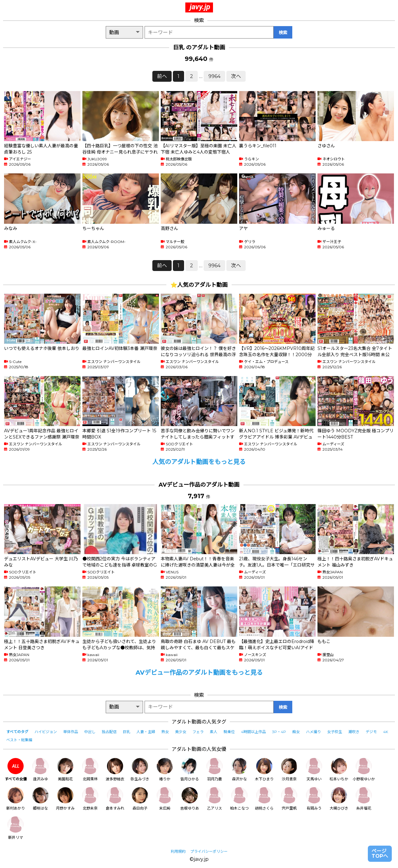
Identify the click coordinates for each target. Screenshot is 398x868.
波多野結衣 (115, 770)
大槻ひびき (339, 799)
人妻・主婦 (146, 732)
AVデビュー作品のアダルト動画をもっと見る (199, 673)
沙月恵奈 (289, 770)
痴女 (296, 732)
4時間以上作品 (253, 732)
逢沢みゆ (40, 770)
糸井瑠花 (364, 799)
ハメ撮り (313, 732)
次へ (236, 76)
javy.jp (200, 7)
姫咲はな (40, 799)
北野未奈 (90, 799)
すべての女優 (16, 770)
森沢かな (239, 770)
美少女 (181, 732)
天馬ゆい (314, 770)
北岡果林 (90, 770)
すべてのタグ (17, 732)
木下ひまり (264, 770)
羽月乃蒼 (215, 770)
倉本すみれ (115, 799)
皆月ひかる (190, 770)
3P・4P (279, 732)
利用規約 (178, 851)
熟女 (165, 732)
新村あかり (16, 799)
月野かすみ (65, 799)
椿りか (165, 770)
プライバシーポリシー (209, 851)
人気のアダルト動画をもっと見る (199, 462)
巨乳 (127, 732)
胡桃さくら (264, 799)
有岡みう (314, 799)
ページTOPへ (380, 854)
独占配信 (109, 732)
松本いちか (339, 770)
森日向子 (140, 799)
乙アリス (215, 799)
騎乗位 (229, 732)
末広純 (165, 799)
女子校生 (335, 732)
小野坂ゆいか (364, 770)
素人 (214, 732)
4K (386, 732)
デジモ (371, 732)
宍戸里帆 (289, 799)
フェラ (198, 732)
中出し (90, 732)
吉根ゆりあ (190, 799)
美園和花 (65, 770)
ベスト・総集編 (19, 740)
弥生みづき (140, 770)
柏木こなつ (239, 799)
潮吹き (354, 732)
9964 (214, 76)
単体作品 (71, 732)
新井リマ (16, 828)
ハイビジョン (46, 732)
